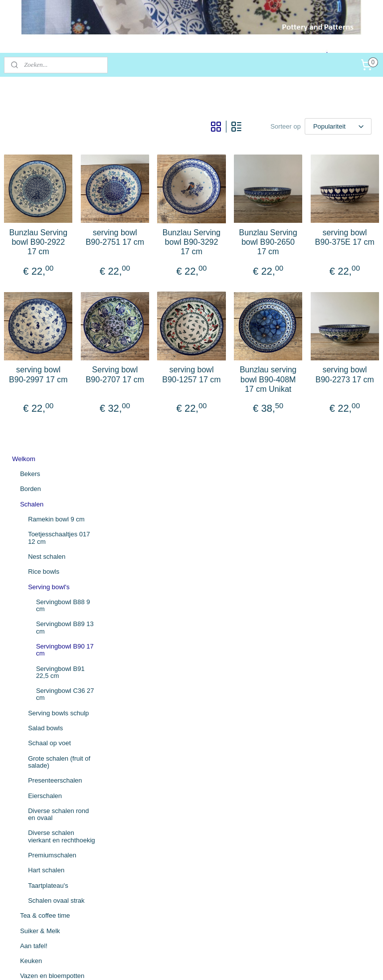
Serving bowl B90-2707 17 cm (191, 423)
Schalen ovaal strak (56, 541)
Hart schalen (46, 511)
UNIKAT (32, 723)
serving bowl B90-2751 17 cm (191, 267)
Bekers (30, 115)
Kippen (30, 647)
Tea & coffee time (45, 557)
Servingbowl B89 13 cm (65, 268)
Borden (30, 130)
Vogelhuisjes (38, 662)
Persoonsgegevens (40, 849)
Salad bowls (45, 369)
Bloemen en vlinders (49, 677)
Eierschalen (45, 436)
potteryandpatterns (40, 904)
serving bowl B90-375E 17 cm (356, 267)
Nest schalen (47, 197)
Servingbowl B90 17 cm (65, 291)
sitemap (169, 962)
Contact (23, 818)
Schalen (32, 145)
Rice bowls (44, 213)
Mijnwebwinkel (297, 962)
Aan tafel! (34, 586)
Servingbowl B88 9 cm (63, 246)
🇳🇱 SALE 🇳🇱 (30, 760)
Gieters (30, 632)
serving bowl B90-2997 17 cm (137, 423)
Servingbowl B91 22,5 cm (60, 313)
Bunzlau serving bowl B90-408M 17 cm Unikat (301, 428)
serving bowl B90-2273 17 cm (356, 423)
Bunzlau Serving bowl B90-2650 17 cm (301, 272)
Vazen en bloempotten (52, 617)
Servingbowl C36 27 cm (65, 335)
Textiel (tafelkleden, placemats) (48, 741)
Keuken (31, 602)
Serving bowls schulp (58, 354)
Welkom (24, 99)
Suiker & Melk (40, 572)
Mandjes (32, 692)
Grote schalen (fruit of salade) (59, 403)
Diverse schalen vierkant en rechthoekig (61, 477)
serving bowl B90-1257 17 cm (246, 423)
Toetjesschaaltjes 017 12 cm (59, 179)
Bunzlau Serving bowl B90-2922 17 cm (137, 272)
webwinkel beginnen (220, 962)
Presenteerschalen (55, 421)
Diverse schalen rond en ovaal (58, 455)
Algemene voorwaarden (46, 788)
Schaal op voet (49, 384)
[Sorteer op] (309, 125)
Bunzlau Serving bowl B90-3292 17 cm (246, 272)
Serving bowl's (49, 228)
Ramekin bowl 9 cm (56, 160)
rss (187, 962)
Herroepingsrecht (37, 833)
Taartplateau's (48, 526)
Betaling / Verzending (43, 803)
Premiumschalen (52, 496)
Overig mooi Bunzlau (50, 708)
